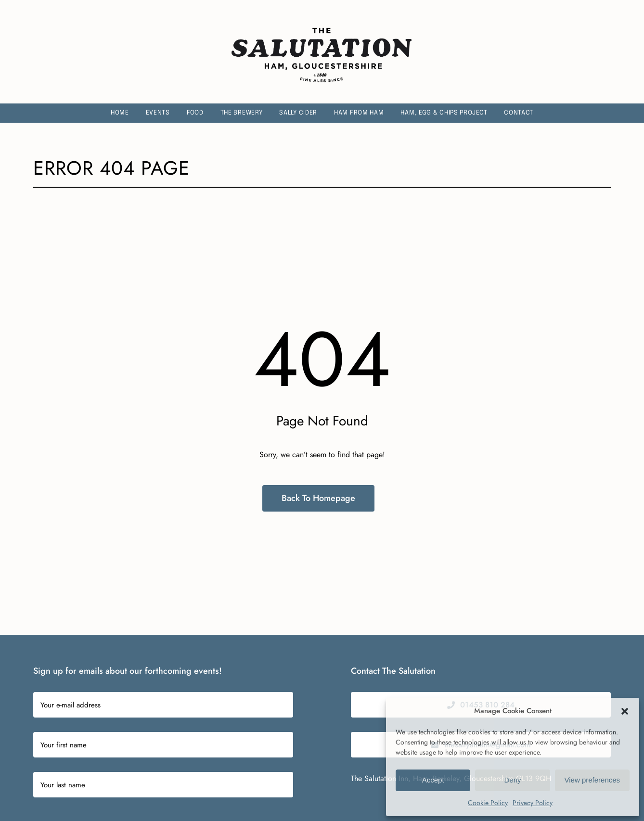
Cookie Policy (488, 803)
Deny (512, 780)
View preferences (592, 780)
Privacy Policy (533, 803)
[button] (625, 711)
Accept (433, 780)
